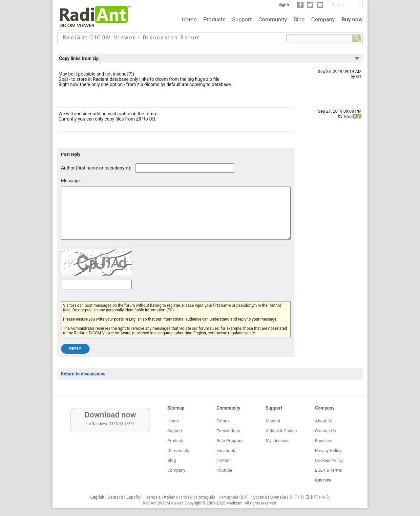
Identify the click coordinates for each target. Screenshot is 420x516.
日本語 (312, 497)
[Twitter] (310, 7)
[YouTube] (320, 7)
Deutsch (115, 497)
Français (153, 497)
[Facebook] (300, 7)
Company (323, 19)
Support (242, 19)
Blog (299, 19)
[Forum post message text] (176, 218)
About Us (324, 421)
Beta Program (230, 441)
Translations (228, 431)
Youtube (224, 470)
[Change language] (346, 5)
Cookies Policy (329, 460)
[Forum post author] (185, 168)
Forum (223, 421)
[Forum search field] (320, 38)
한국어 (296, 497)
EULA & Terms (328, 470)
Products (214, 19)
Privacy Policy (328, 450)
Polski (187, 497)
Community (273, 19)
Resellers (324, 441)
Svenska (278, 497)
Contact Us (325, 431)
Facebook (226, 450)
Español (134, 497)
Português (206, 497)
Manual (273, 421)
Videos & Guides (281, 431)
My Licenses (278, 441)
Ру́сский (259, 497)
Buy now (352, 19)
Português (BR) (233, 497)
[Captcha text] (96, 294)
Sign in (284, 5)
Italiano (171, 497)
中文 (325, 497)
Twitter (223, 460)
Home (189, 19)
